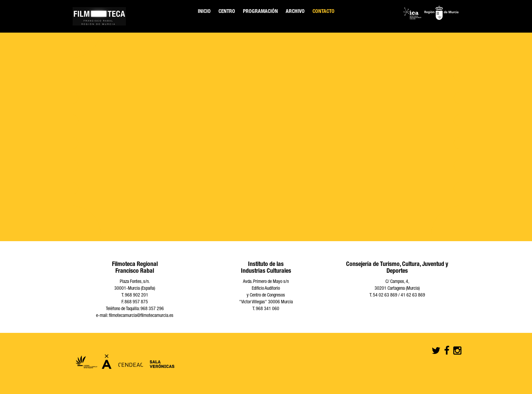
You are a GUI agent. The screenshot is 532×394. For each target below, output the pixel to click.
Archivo (295, 12)
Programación (260, 12)
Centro (227, 12)
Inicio (204, 12)
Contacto (324, 12)
